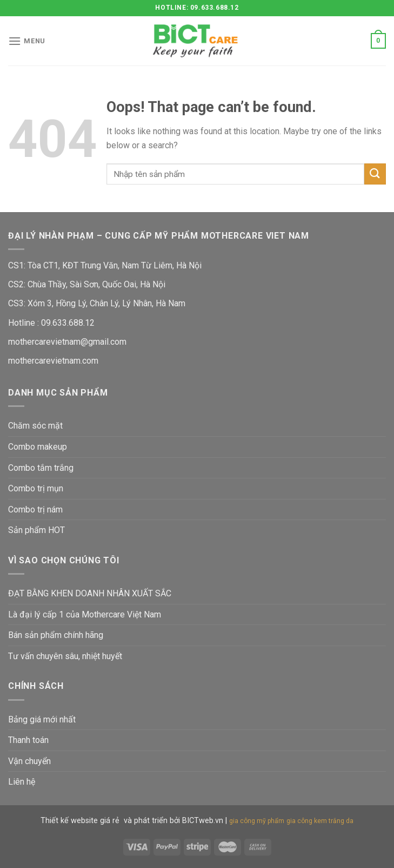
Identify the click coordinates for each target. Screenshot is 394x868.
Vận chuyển (29, 761)
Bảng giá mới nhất (42, 719)
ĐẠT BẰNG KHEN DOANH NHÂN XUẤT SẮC (90, 593)
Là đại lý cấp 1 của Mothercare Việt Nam (85, 614)
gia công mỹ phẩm (257, 821)
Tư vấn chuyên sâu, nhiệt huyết (65, 656)
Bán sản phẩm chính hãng (56, 635)
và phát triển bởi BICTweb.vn (173, 821)
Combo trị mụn (36, 488)
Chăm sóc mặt (35, 426)
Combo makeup (38, 447)
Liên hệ (22, 782)
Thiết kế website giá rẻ (80, 821)
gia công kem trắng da (320, 821)
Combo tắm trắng (41, 468)
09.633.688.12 (67, 323)
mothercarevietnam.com (53, 361)
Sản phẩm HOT (36, 530)
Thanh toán (28, 740)
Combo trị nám (35, 509)
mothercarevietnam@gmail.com (67, 342)
